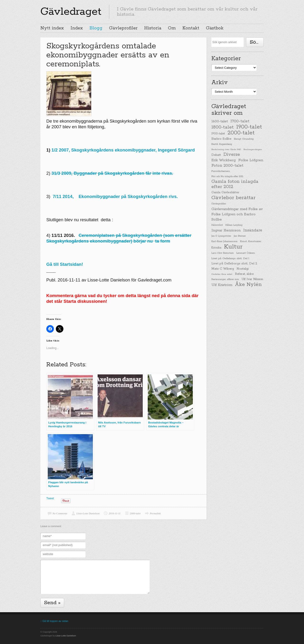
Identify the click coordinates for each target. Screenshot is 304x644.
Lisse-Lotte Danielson (88, 513)
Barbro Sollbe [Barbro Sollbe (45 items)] (221, 139)
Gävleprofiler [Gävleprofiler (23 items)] (219, 204)
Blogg (96, 28)
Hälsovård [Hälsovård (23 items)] (217, 225)
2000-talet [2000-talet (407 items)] (241, 133)
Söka (256, 42)
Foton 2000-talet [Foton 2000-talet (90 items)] (227, 166)
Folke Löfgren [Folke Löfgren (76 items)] (251, 160)
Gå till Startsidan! (65, 264)
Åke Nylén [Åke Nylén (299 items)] (248, 285)
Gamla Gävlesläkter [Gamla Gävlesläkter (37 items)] (225, 192)
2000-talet (135, 513)
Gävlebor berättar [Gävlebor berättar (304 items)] (233, 198)
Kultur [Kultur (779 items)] (233, 247)
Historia (153, 28)
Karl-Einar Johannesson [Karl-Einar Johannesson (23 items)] (224, 241)
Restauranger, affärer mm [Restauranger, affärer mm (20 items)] (225, 279)
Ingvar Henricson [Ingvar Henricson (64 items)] (226, 230)
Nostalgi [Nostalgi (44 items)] (243, 269)
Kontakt (191, 28)
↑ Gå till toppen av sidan (54, 621)
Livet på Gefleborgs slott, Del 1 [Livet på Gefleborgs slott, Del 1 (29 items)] (230, 258)
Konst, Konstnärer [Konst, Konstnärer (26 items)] (251, 241)
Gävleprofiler (123, 28)
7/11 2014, (66, 196)
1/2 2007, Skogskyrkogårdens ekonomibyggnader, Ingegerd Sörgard (123, 150)
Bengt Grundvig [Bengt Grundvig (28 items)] (244, 139)
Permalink (155, 513)
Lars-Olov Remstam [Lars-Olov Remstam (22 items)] (223, 253)
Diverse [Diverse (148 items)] (232, 155)
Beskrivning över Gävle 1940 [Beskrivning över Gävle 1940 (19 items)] (226, 149)
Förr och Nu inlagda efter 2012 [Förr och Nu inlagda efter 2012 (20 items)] (227, 176)
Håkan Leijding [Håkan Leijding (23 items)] (234, 225)
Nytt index (52, 28)
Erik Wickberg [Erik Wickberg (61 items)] (223, 160)
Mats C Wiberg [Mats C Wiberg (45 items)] (223, 269)
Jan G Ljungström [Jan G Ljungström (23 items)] (221, 236)
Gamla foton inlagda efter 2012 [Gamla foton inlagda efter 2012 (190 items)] (235, 184)
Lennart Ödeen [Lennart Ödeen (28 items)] (246, 253)
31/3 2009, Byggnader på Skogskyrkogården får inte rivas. (112, 173)
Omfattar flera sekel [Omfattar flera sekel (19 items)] (222, 274)
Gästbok (215, 28)
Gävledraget (71, 12)
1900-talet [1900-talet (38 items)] (218, 134)
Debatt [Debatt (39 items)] (216, 155)
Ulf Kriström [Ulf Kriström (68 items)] (222, 285)
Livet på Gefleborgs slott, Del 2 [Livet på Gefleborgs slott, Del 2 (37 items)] (234, 264)
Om (172, 28)
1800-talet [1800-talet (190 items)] (223, 127)
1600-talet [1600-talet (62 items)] (220, 121)
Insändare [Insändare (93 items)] (253, 230)
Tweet (50, 498)
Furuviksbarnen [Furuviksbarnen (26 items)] (221, 171)
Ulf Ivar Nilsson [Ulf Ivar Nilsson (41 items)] (252, 279)
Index (77, 28)
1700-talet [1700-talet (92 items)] (240, 121)
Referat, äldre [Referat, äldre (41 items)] (244, 274)
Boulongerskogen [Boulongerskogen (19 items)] (253, 149)
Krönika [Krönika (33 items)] (216, 248)
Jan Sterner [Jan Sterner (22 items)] (240, 236)
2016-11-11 (115, 513)
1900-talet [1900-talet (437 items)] (249, 127)
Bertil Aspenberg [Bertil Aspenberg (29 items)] (222, 144)
